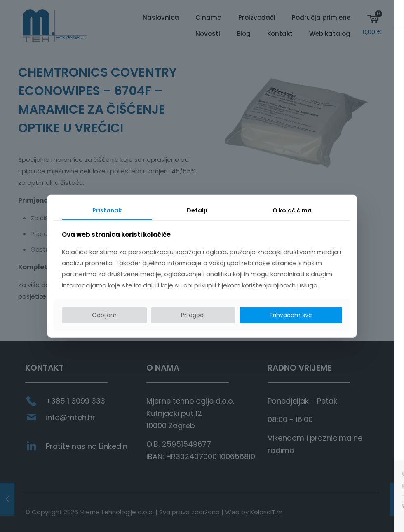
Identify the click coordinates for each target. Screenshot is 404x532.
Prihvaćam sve (291, 315)
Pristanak (107, 210)
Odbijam (104, 315)
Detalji (197, 210)
